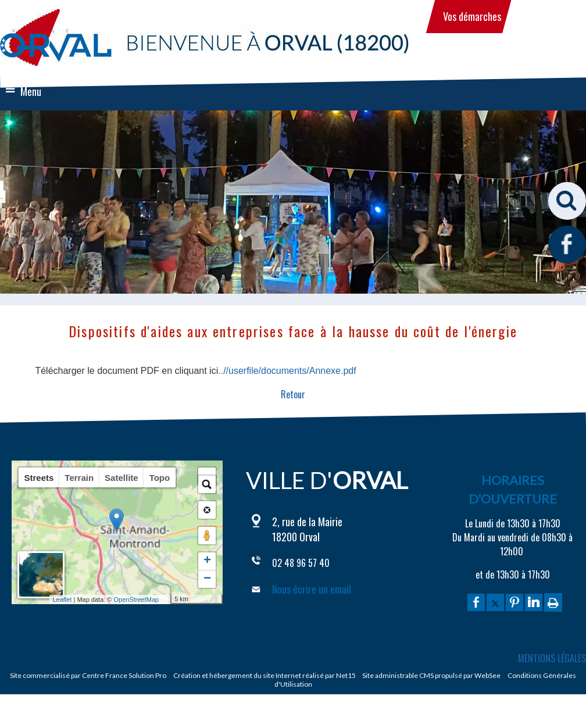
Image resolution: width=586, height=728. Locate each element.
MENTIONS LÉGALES (552, 658)
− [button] (207, 579)
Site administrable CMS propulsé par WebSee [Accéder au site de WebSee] (431, 675)
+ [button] (207, 561)
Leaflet (82, 599)
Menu (31, 91)
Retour (293, 394)
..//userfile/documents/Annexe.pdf (287, 371)
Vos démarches (472, 16)
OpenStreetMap (156, 599)
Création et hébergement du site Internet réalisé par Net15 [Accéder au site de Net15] (265, 675)
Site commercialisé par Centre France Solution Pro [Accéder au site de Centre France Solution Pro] (88, 675)
